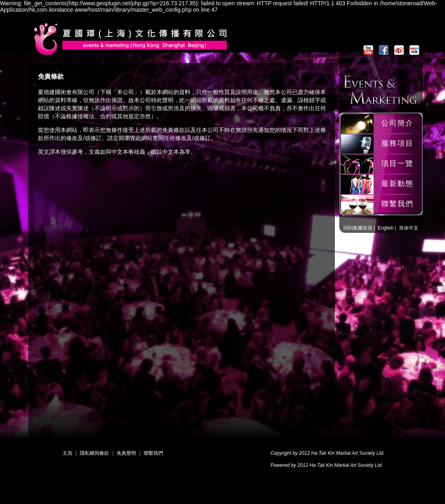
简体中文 (409, 228)
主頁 (67, 453)
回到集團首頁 (358, 228)
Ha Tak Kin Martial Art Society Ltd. (348, 453)
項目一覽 (397, 163)
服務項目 (397, 143)
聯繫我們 (397, 204)
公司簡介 (397, 123)
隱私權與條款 (94, 453)
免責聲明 (126, 453)
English (385, 228)
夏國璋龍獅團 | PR (134, 51)
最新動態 (397, 184)
